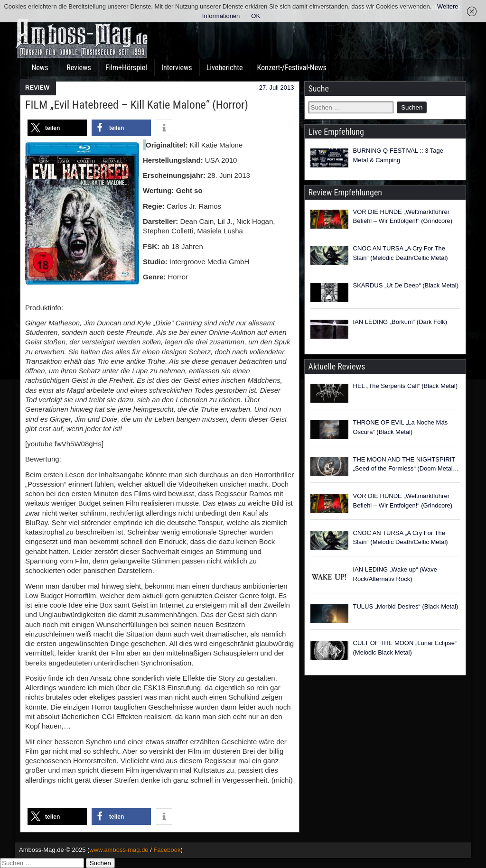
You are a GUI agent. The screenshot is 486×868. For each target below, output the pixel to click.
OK (256, 16)
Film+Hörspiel (126, 68)
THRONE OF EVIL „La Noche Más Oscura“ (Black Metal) (401, 427)
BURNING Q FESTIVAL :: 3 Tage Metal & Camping (398, 155)
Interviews (177, 68)
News (40, 68)
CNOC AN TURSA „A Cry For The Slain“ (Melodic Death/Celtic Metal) (401, 253)
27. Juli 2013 (277, 88)
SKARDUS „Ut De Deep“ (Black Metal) (406, 285)
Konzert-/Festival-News (291, 68)
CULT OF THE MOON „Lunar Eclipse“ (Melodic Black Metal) (405, 648)
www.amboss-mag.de (119, 850)
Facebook (167, 850)
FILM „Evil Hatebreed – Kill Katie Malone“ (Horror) (137, 105)
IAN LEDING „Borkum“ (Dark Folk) (400, 322)
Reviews (79, 68)
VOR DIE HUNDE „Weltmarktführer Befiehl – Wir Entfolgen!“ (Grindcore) (403, 217)
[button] (57, 128)
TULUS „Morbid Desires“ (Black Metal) (406, 606)
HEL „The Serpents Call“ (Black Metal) (406, 386)
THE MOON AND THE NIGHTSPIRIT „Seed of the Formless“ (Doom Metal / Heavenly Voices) (405, 465)
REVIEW (37, 88)
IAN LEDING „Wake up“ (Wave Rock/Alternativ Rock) (395, 574)
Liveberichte (225, 68)
